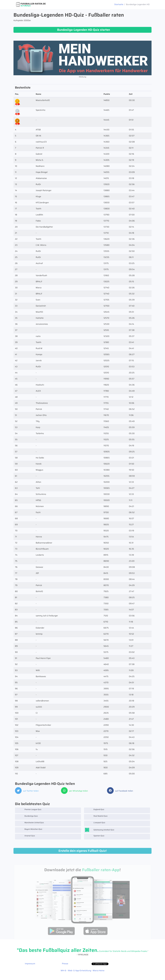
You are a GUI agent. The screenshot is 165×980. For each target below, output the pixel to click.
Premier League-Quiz (29, 810)
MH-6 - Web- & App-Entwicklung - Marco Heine (83, 971)
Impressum (30, 964)
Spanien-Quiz (95, 837)
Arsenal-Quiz (25, 837)
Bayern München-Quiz (29, 830)
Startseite (119, 4)
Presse (65, 964)
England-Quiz (95, 810)
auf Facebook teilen (120, 791)
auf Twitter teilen (27, 791)
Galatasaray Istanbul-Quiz (100, 830)
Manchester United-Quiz (30, 823)
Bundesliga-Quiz (27, 817)
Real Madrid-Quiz (96, 817)
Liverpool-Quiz (95, 823)
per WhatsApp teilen (74, 791)
